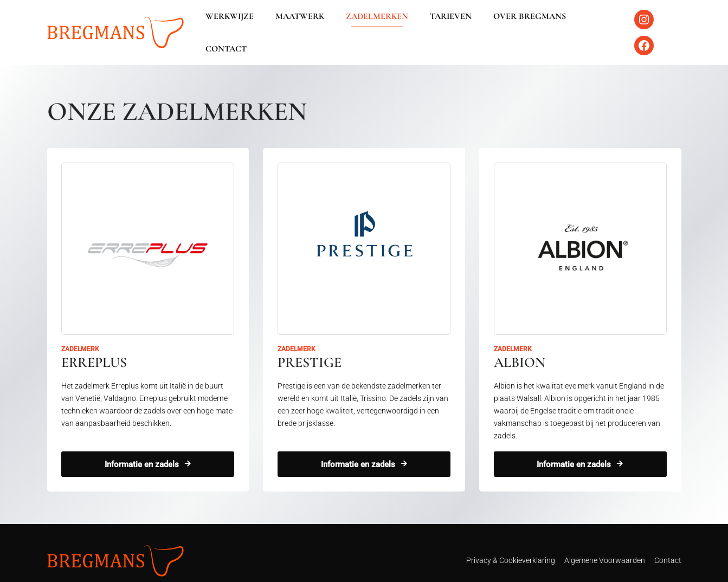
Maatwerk (301, 25)
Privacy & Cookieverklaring (511, 546)
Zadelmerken (374, 25)
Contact (592, 25)
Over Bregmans (518, 25)
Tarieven (444, 25)
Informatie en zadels (141, 450)
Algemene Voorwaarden (605, 546)
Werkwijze (236, 25)
